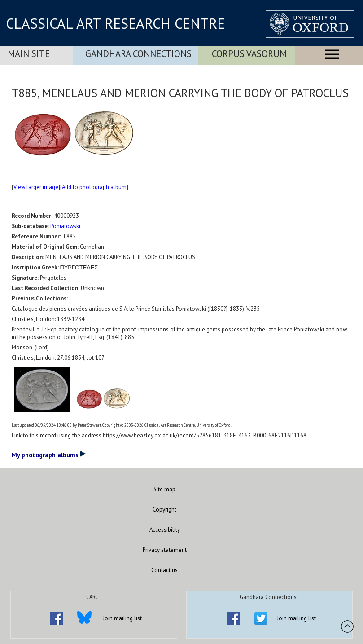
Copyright (164, 509)
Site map (164, 489)
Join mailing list (122, 618)
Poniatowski (65, 226)
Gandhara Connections (138, 54)
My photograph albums (49, 454)
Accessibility (165, 530)
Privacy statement (165, 550)
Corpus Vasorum (249, 54)
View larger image (36, 187)
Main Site (29, 54)
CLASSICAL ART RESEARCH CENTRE (115, 23)
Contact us (164, 570)
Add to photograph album (94, 187)
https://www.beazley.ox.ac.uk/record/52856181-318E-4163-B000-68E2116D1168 (205, 435)
